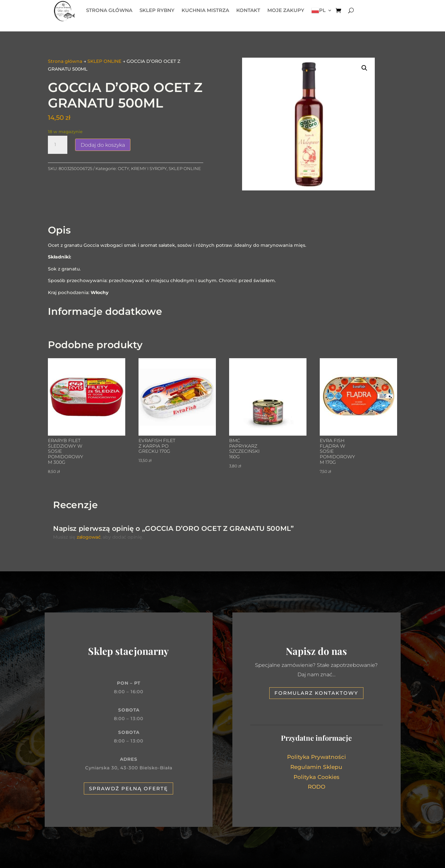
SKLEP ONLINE (104, 61)
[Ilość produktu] (58, 145)
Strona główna (65, 61)
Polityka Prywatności (317, 757)
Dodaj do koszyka (103, 145)
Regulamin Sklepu (316, 767)
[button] (364, 68)
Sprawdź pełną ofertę (128, 788)
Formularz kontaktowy (316, 693)
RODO (317, 787)
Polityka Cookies (317, 777)
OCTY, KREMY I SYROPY (142, 168)
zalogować (88, 537)
